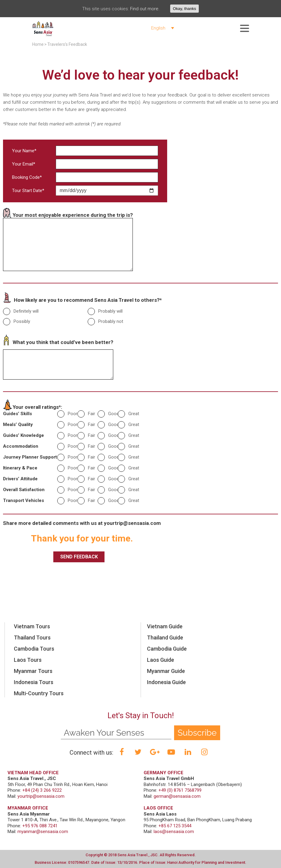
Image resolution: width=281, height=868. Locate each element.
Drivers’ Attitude (20, 479)
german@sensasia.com (177, 796)
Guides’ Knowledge (23, 435)
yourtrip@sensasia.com (132, 523)
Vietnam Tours (32, 626)
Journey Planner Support (30, 457)
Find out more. (145, 9)
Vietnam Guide (165, 626)
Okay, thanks (184, 9)
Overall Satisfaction (24, 490)
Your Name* (24, 151)
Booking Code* (27, 177)
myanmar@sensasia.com (43, 832)
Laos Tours (28, 660)
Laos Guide (161, 660)
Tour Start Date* (28, 191)
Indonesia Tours (34, 682)
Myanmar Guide (166, 671)
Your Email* (24, 164)
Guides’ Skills (17, 414)
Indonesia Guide (166, 682)
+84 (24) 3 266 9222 (42, 790)
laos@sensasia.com (174, 832)
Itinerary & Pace (20, 468)
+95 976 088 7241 (40, 826)
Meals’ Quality (18, 425)
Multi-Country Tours (39, 693)
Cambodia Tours (34, 649)
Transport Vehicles (23, 500)
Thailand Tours (32, 638)
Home (38, 44)
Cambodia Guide (167, 649)
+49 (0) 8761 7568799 (180, 790)
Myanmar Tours (33, 671)
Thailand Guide (165, 638)
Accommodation (21, 446)
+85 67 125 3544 (175, 826)
